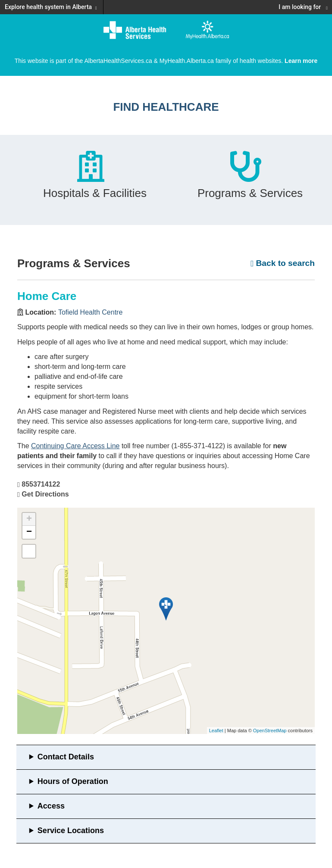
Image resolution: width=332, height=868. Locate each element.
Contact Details (66, 757)
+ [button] (29, 519)
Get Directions (45, 494)
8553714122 (41, 484)
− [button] (29, 532)
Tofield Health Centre (90, 312)
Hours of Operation (73, 781)
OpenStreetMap (270, 731)
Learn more (301, 61)
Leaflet (216, 731)
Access (51, 806)
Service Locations (71, 831)
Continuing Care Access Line (75, 446)
